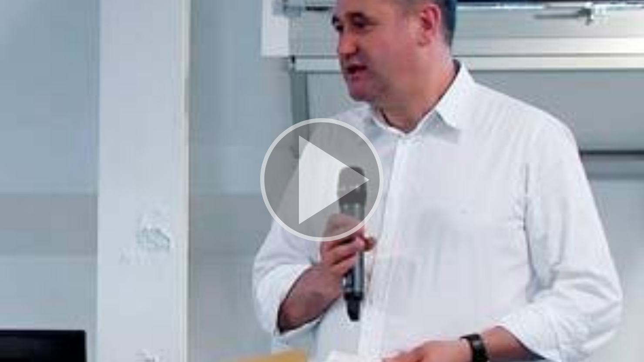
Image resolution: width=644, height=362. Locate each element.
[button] (322, 181)
